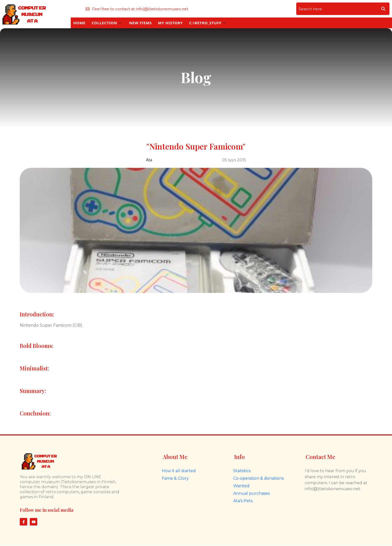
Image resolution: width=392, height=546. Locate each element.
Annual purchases (251, 493)
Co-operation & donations (258, 478)
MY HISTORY (170, 23)
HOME (79, 23)
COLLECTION (107, 23)
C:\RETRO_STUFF (207, 23)
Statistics (242, 471)
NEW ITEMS (140, 23)
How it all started (179, 471)
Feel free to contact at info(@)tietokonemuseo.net (137, 9)
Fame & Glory (175, 478)
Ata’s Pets (243, 501)
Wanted (241, 486)
